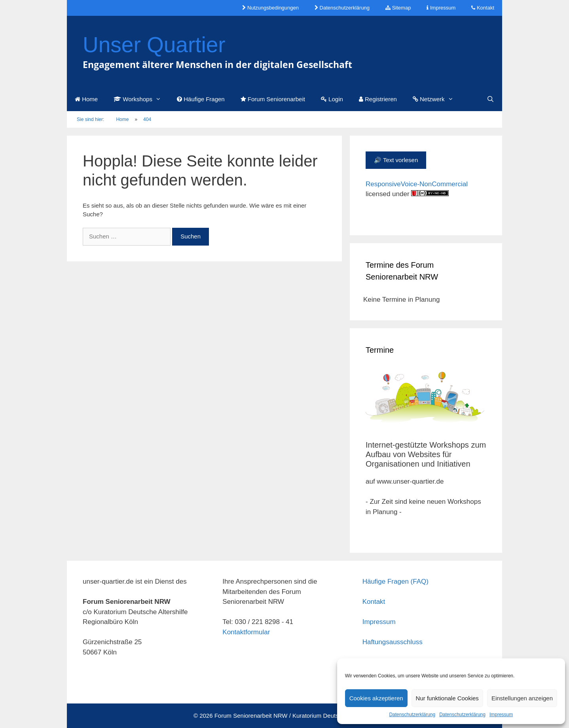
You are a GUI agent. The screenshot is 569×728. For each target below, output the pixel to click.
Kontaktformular (246, 632)
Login (332, 99)
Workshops (141, 99)
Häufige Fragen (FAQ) (395, 581)
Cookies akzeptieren (376, 698)
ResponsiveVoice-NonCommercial (417, 184)
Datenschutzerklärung (412, 715)
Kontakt (483, 8)
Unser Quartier (154, 45)
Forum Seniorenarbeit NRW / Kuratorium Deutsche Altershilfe (295, 716)
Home (86, 99)
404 (147, 119)
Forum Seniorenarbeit (273, 99)
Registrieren (378, 99)
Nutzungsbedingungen (270, 8)
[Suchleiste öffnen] (490, 99)
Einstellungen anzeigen (522, 698)
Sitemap (398, 8)
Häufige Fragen (201, 99)
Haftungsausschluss (393, 642)
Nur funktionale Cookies (447, 698)
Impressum (501, 715)
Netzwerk (437, 99)
